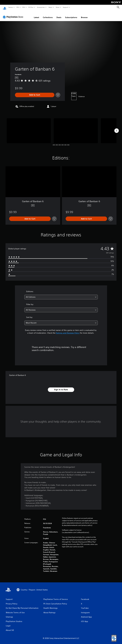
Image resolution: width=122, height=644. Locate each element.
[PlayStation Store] (14, 14)
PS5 (18, 7)
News (50, 7)
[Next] (116, 128)
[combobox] (61, 295)
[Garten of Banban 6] (29, 128)
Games (10, 7)
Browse (84, 15)
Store (57, 7)
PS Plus (31, 7)
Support (65, 7)
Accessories (41, 7)
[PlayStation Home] (5, 7)
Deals (59, 15)
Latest (36, 15)
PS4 (24, 7)
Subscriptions (71, 15)
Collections (48, 15)
